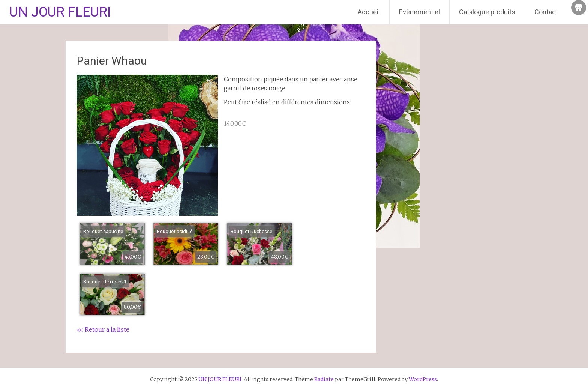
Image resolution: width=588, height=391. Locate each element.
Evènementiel (419, 12)
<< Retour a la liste (103, 329)
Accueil (369, 12)
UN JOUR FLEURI (60, 12)
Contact (546, 12)
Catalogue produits (487, 12)
